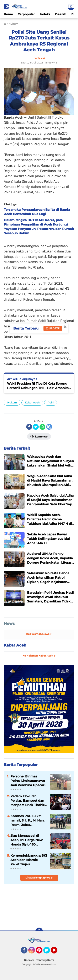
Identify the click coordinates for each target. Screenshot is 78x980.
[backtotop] (39, 931)
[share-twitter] (36, 427)
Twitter (48, 952)
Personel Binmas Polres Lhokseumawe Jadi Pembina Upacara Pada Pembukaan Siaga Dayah (28, 781)
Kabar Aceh (32, 403)
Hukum (12, 403)
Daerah (61, 14)
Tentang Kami (45, 960)
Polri (51, 403)
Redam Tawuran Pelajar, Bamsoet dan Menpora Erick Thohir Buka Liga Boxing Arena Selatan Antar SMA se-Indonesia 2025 (27, 801)
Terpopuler (26, 14)
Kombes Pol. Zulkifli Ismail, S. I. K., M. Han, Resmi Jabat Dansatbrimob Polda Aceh (27, 820)
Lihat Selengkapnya (39, 878)
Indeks (45, 14)
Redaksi (29, 960)
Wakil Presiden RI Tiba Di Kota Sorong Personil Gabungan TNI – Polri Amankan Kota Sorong (39, 386)
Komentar (39, 436)
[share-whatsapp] (42, 427)
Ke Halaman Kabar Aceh (39, 656)
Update (53, 328)
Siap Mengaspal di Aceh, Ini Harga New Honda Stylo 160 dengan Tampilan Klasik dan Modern (27, 840)
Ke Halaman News (39, 634)
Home (8, 14)
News (9, 624)
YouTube (57, 952)
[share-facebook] (29, 427)
